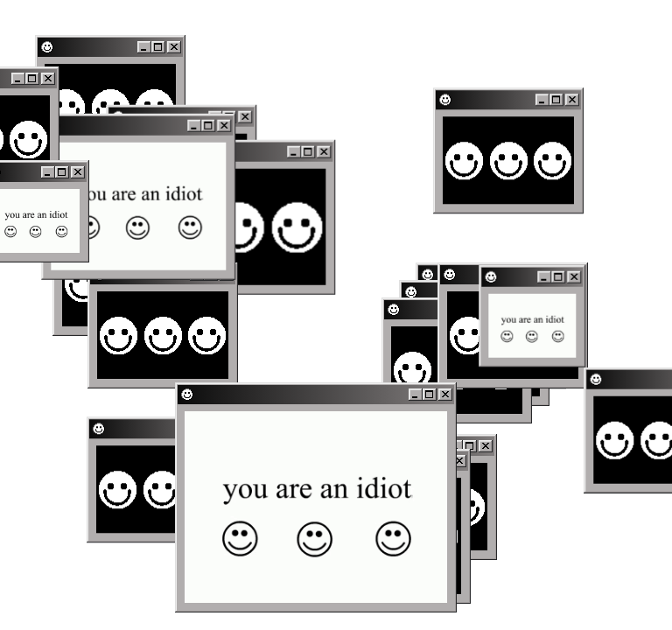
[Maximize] (561, 98)
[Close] (577, 98)
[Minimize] (547, 98)
